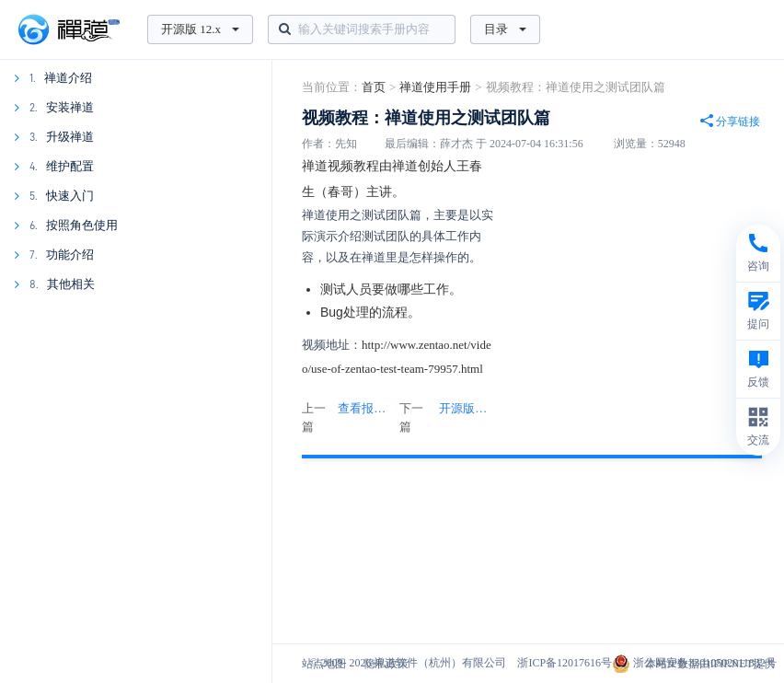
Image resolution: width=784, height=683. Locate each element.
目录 (505, 29)
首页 (374, 87)
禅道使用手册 (435, 87)
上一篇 (349, 418)
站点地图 (324, 664)
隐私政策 (386, 664)
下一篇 (446, 418)
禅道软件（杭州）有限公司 (440, 663)
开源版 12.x (200, 29)
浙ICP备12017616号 (565, 663)
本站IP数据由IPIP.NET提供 (710, 664)
